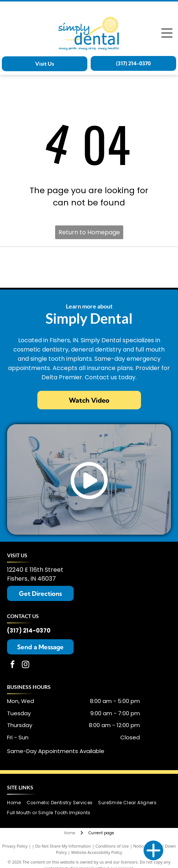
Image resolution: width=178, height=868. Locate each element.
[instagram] (26, 665)
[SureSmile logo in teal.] (89, 267)
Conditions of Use (112, 846)
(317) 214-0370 (29, 631)
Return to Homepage (89, 232)
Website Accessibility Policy (97, 852)
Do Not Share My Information (63, 846)
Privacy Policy (15, 846)
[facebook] (13, 665)
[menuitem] (17, 803)
